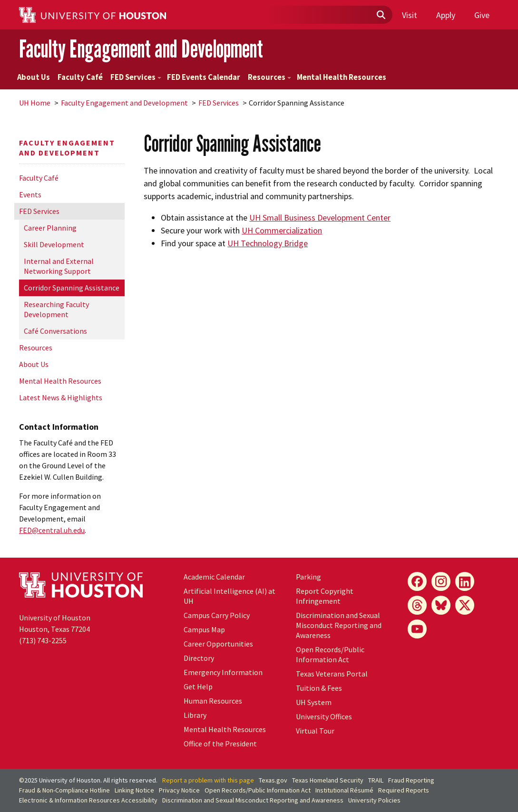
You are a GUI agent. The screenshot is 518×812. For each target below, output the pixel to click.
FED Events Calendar (204, 77)
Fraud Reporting (411, 780)
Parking (308, 577)
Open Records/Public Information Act (330, 654)
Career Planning (50, 228)
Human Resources (213, 701)
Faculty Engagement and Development (141, 48)
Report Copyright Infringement (325, 596)
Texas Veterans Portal (332, 674)
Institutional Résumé (344, 790)
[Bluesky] (441, 605)
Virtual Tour (315, 731)
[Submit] (381, 15)
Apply (446, 15)
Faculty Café (80, 77)
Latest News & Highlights (61, 397)
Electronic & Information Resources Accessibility (88, 800)
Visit (410, 15)
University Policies (374, 800)
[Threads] (417, 605)
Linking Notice (134, 790)
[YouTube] (417, 629)
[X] (465, 605)
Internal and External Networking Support (59, 266)
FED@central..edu (52, 530)
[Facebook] (417, 581)
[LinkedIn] (465, 581)
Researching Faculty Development (56, 309)
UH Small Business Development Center (320, 217)
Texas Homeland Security (328, 780)
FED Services (136, 77)
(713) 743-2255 (43, 640)
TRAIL (376, 780)
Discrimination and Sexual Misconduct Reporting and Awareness (339, 625)
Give (482, 15)
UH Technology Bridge (268, 243)
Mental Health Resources (342, 77)
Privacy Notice (179, 790)
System (314, 702)
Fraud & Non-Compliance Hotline (64, 790)
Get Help (198, 686)
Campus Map (204, 629)
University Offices (324, 716)
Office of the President (220, 744)
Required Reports (404, 790)
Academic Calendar (214, 577)
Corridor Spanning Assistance (72, 288)
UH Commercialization (282, 230)
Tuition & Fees (319, 688)
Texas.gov (273, 780)
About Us (34, 77)
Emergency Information (223, 672)
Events (30, 194)
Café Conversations (55, 331)
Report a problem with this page (208, 780)
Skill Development (54, 244)
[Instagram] (441, 581)
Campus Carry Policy (217, 615)
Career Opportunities (218, 644)
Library (195, 715)
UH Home (35, 103)
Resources (269, 77)
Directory (199, 658)
